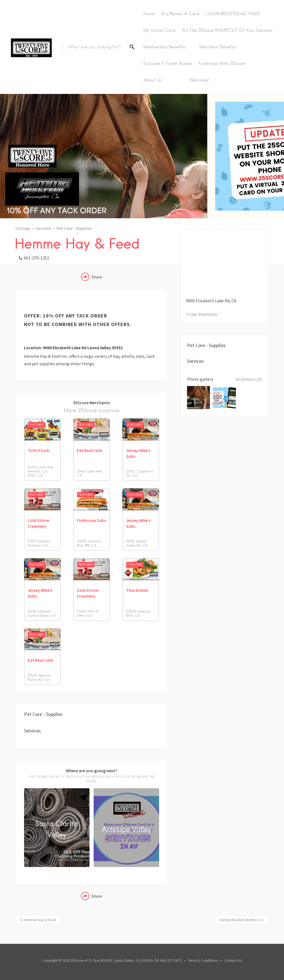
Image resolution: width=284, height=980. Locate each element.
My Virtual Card (160, 30)
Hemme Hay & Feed (40, 920)
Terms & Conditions (203, 960)
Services (44, 228)
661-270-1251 (36, 258)
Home (149, 14)
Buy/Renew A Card (180, 14)
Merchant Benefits (218, 47)
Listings (23, 228)
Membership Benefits (164, 47)
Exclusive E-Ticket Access (168, 64)
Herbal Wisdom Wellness (240, 920)
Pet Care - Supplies (74, 228)
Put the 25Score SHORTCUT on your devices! (227, 30)
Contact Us (233, 960)
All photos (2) (249, 379)
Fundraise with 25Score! (222, 64)
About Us (153, 80)
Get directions (204, 314)
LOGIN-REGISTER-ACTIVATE (233, 14)
